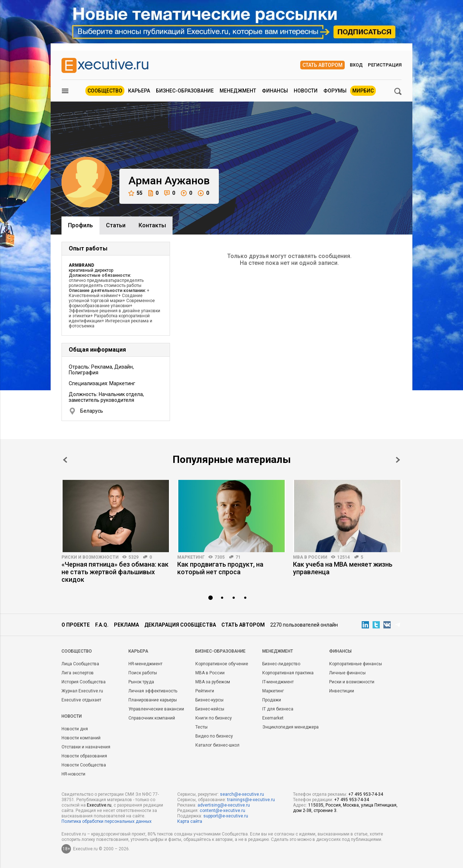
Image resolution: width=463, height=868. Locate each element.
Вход (356, 65)
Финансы (275, 91)
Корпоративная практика (288, 673)
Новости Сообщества (84, 765)
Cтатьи (116, 225)
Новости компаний (81, 738)
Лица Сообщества (80, 664)
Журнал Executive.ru (82, 691)
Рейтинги (205, 691)
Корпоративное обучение (222, 664)
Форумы (335, 91)
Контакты (152, 225)
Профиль (80, 225)
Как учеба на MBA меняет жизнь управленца (343, 568)
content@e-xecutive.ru (222, 811)
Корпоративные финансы (356, 664)
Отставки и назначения (86, 747)
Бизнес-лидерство (281, 664)
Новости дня (75, 729)
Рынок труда (141, 682)
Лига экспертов (78, 673)
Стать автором (322, 65)
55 (135, 193)
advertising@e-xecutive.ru (224, 805)
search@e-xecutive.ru (242, 794)
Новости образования (84, 756)
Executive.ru (99, 805)
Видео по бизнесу (214, 736)
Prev (65, 460)
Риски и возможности (90, 557)
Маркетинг (191, 557)
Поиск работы (143, 673)
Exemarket (273, 718)
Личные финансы (347, 673)
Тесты (201, 727)
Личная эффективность (153, 691)
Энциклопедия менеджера (290, 727)
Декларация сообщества (180, 625)
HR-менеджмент (145, 664)
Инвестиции (342, 691)
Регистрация (385, 65)
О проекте (76, 625)
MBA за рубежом (213, 682)
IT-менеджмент (278, 682)
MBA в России (310, 557)
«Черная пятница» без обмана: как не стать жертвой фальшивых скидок (115, 572)
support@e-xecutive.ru (226, 816)
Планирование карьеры (153, 700)
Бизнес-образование (185, 91)
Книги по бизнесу (214, 718)
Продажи (272, 700)
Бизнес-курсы (209, 700)
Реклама (126, 625)
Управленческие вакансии (156, 709)
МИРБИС (363, 91)
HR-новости (73, 774)
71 (238, 557)
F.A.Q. (102, 625)
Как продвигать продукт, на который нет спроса (220, 568)
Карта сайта (190, 821)
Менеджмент (238, 91)
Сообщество (105, 91)
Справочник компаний (152, 718)
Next (398, 460)
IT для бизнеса (278, 709)
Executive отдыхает (81, 700)
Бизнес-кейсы (210, 709)
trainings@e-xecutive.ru (251, 800)
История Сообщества (84, 682)
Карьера (139, 91)
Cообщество (77, 651)
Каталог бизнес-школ (217, 745)
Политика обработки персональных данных (107, 821)
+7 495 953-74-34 (366, 794)
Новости (306, 91)
